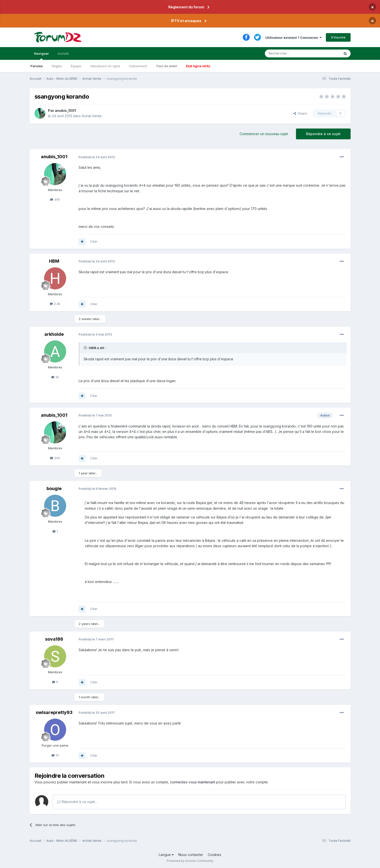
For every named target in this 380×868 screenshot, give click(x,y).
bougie (54, 488)
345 (55, 199)
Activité (63, 53)
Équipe (76, 66)
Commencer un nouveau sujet (264, 134)
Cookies (215, 855)
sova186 (54, 639)
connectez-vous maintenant (193, 782)
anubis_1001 (65, 110)
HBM (54, 261)
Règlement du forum (186, 7)
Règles (57, 66)
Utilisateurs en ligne (105, 66)
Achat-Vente (92, 116)
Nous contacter (191, 855)
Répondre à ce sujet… (77, 802)
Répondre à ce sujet (323, 134)
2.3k (55, 304)
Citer (94, 241)
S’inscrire (338, 37)
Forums (37, 66)
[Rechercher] (292, 53)
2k (55, 377)
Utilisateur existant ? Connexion (293, 38)
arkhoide (54, 334)
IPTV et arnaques (186, 21)
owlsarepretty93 (54, 712)
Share (300, 113)
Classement (138, 66)
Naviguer (41, 56)
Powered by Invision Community (190, 861)
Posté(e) (97, 157)
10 (55, 755)
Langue (166, 855)
